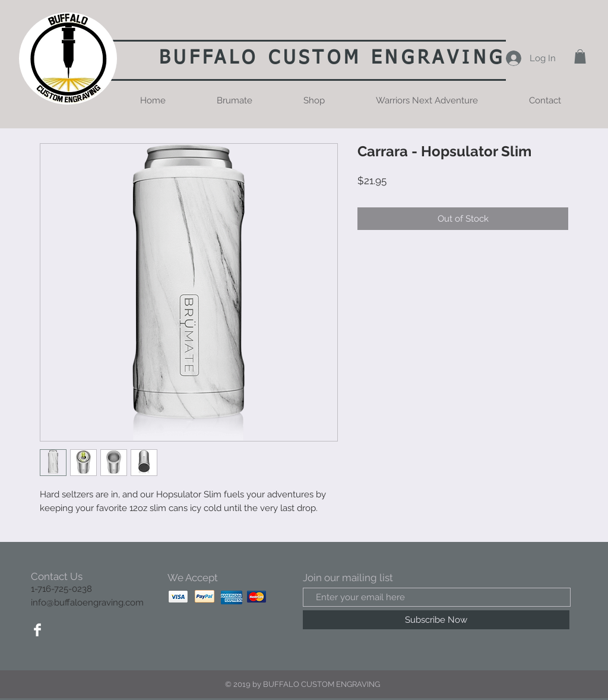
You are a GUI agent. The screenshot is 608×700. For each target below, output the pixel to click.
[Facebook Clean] (37, 630)
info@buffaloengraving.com (87, 603)
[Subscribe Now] (436, 620)
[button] (580, 56)
